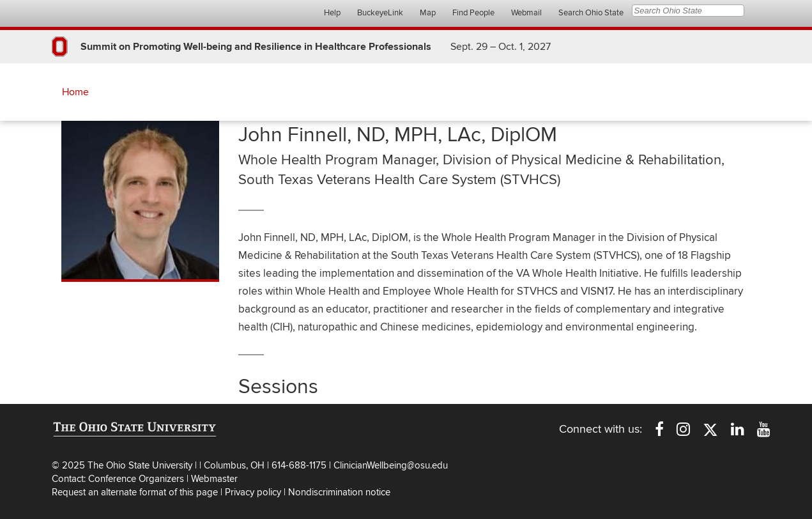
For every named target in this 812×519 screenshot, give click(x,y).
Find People (473, 13)
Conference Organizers (136, 479)
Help (332, 13)
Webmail (526, 13)
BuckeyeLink (380, 13)
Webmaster (214, 479)
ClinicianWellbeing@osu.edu (391, 465)
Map (428, 13)
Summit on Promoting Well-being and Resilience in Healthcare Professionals (256, 47)
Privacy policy (253, 492)
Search (754, 11)
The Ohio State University (77, 13)
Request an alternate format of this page (135, 492)
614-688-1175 (300, 465)
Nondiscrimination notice (339, 492)
